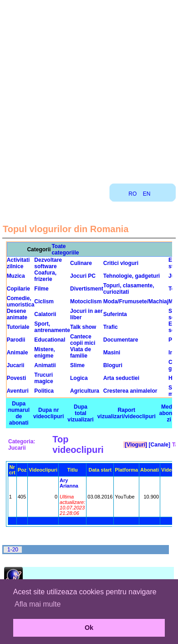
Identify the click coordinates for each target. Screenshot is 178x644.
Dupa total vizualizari (80, 413)
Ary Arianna (69, 483)
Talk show (83, 327)
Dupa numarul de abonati (19, 413)
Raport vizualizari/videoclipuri (127, 413)
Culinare (81, 263)
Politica (44, 391)
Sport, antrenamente (52, 327)
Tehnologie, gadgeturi (132, 276)
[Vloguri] (135, 445)
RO (132, 194)
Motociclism (86, 301)
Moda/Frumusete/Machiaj (136, 301)
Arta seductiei (121, 378)
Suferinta (115, 314)
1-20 (13, 550)
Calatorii (45, 314)
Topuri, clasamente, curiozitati (129, 289)
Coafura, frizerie (45, 276)
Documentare (121, 340)
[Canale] (159, 445)
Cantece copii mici (83, 340)
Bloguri (113, 365)
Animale (18, 353)
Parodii (16, 340)
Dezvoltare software (48, 263)
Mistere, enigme (44, 353)
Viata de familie (81, 353)
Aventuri (18, 391)
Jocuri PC (83, 276)
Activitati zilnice (18, 263)
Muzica (16, 276)
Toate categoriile (65, 249)
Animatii (45, 365)
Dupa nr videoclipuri (48, 413)
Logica (79, 378)
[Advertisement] (88, 88)
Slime (77, 365)
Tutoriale (18, 327)
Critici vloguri (121, 263)
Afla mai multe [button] (38, 604)
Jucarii (16, 365)
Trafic (111, 327)
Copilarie (18, 289)
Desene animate (17, 314)
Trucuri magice (43, 378)
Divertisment (87, 289)
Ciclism (44, 301)
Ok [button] (89, 628)
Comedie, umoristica (21, 301)
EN (147, 194)
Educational (50, 340)
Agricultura (85, 391)
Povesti (17, 378)
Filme (41, 289)
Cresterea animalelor (130, 391)
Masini (112, 353)
